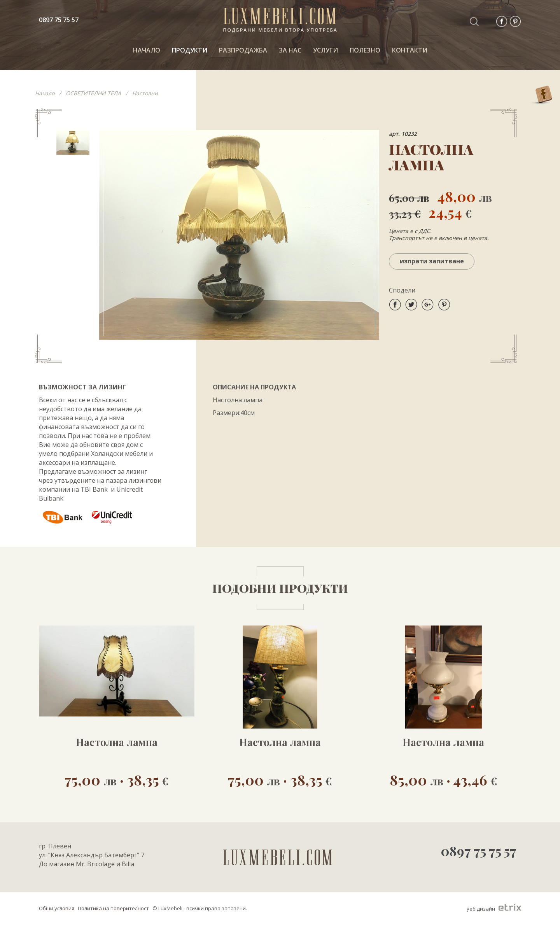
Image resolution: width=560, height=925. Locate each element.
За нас (290, 50)
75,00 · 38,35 (117, 779)
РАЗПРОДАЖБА (243, 50)
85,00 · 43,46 (444, 779)
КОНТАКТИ (410, 50)
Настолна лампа (117, 742)
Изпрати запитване (432, 261)
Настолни (145, 93)
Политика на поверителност (113, 908)
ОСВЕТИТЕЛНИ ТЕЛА (93, 93)
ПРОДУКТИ (190, 50)
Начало (45, 93)
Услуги (325, 50)
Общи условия (57, 908)
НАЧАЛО (147, 50)
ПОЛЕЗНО (365, 50)
